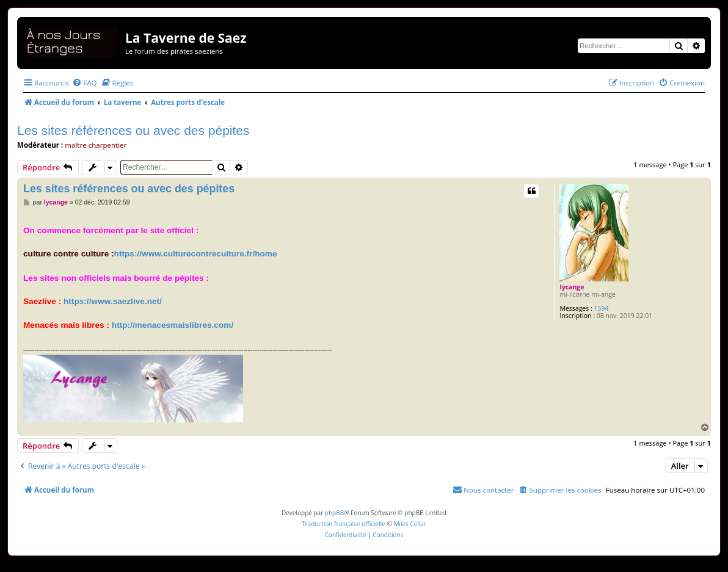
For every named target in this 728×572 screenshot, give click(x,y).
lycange (572, 287)
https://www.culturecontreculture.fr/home (196, 254)
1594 (602, 309)
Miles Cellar (410, 524)
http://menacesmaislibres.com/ (173, 325)
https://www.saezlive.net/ (113, 301)
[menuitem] (84, 83)
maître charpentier (96, 145)
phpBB (334, 513)
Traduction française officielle (344, 524)
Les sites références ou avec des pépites (133, 130)
